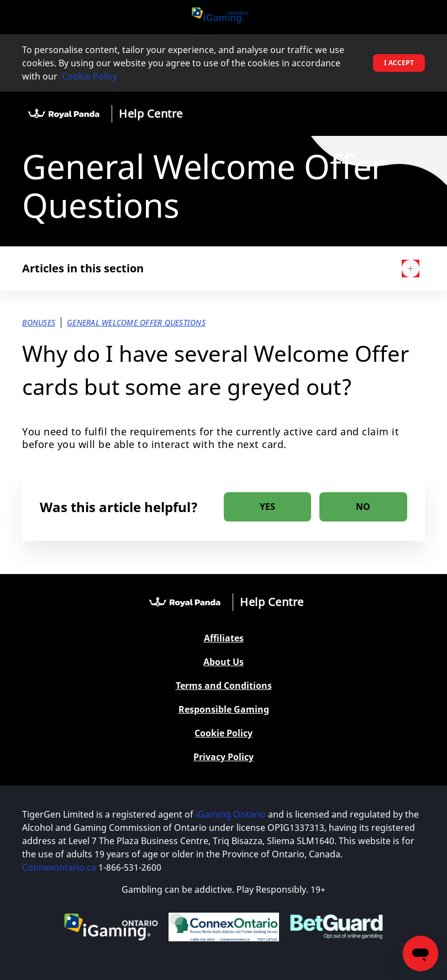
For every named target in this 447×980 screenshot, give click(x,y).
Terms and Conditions (224, 686)
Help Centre (151, 114)
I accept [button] (399, 63)
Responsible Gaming (224, 710)
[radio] (268, 507)
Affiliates (224, 638)
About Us (224, 662)
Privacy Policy (224, 757)
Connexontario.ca (59, 867)
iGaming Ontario (231, 814)
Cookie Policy (90, 76)
